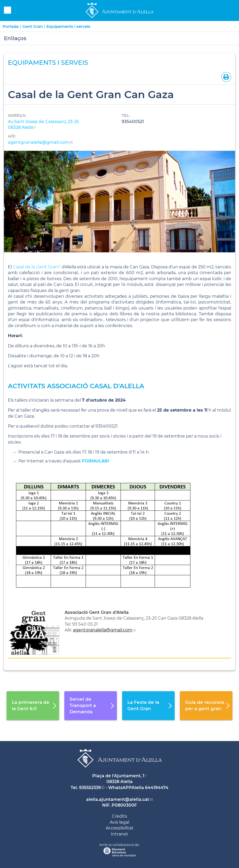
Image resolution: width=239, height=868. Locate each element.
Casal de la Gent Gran (35, 267)
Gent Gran (33, 26)
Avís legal (119, 822)
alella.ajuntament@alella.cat (118, 799)
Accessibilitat (120, 828)
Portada (11, 26)
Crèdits (119, 816)
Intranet (119, 834)
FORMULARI (96, 461)
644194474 (157, 788)
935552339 (90, 788)
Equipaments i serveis (68, 26)
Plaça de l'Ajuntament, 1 (118, 776)
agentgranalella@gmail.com (38, 142)
